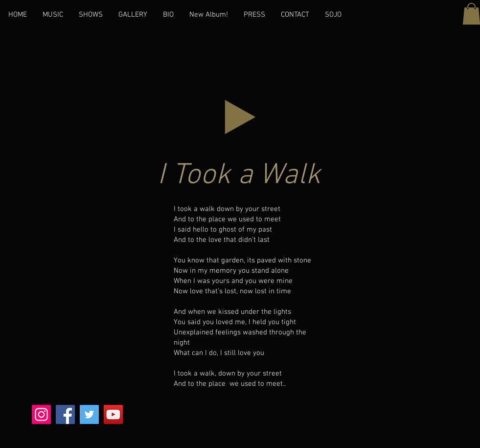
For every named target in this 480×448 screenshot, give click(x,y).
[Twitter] (89, 414)
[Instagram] (41, 414)
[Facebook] (65, 414)
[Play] (240, 117)
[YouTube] (113, 414)
